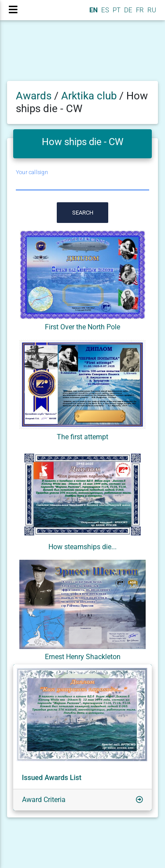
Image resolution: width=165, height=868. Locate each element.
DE (127, 10)
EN (93, 10)
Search (83, 213)
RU (152, 10)
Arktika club (90, 96)
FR (139, 10)
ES (104, 10)
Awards (34, 96)
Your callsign (32, 172)
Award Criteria (44, 800)
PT (116, 10)
